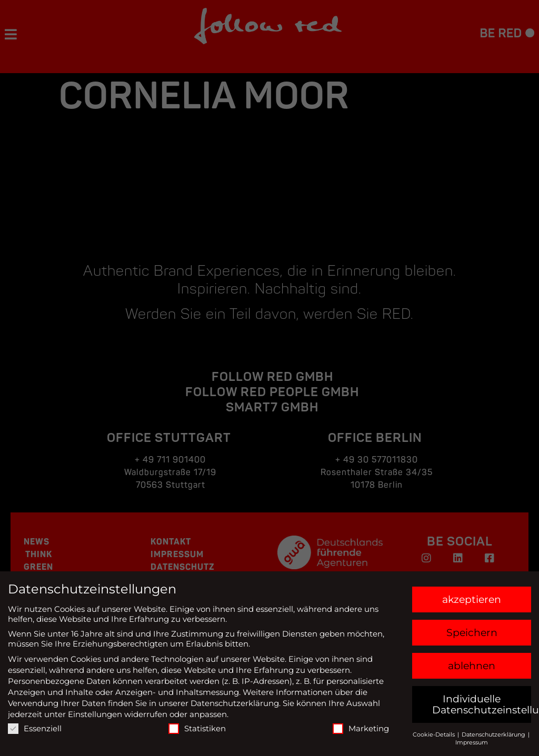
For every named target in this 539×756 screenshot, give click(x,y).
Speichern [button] (472, 633)
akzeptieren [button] (472, 599)
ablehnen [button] (472, 666)
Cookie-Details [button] (435, 734)
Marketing (361, 728)
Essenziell (35, 728)
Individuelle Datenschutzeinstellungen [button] (482, 704)
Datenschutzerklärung (235, 703)
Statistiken (197, 728)
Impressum (472, 742)
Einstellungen (95, 714)
